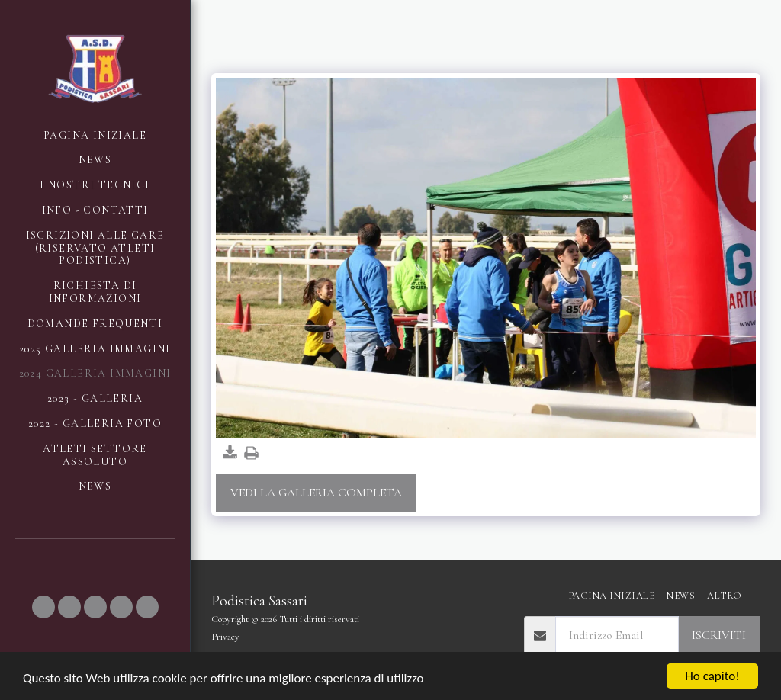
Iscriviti (719, 635)
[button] (43, 607)
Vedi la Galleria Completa (316, 493)
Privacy (225, 637)
